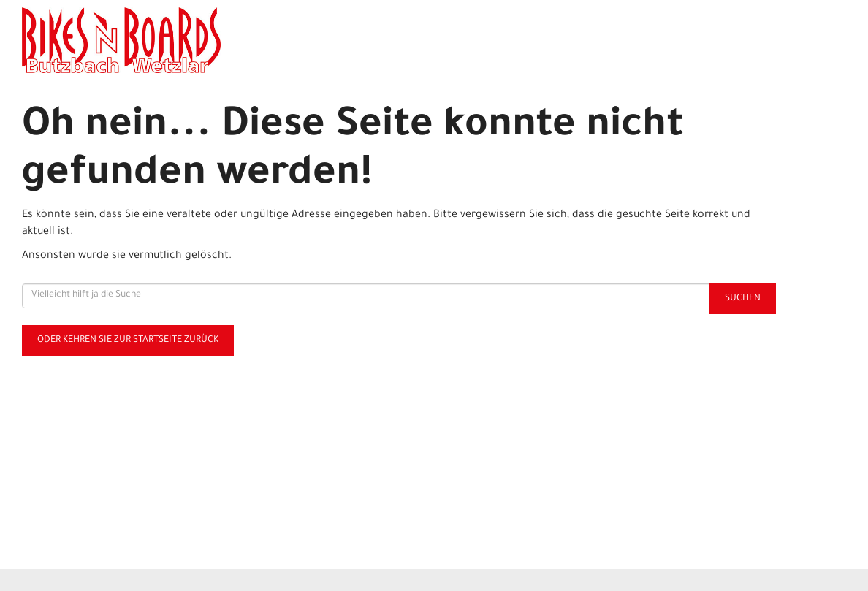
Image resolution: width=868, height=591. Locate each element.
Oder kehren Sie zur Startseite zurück (128, 340)
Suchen (743, 299)
